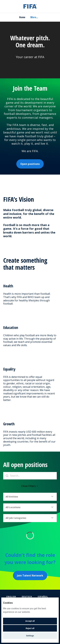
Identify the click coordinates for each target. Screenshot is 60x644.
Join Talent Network (30, 576)
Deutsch (27, 597)
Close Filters (30, 486)
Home (22, 17)
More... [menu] (34, 17)
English (11, 597)
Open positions (30, 164)
